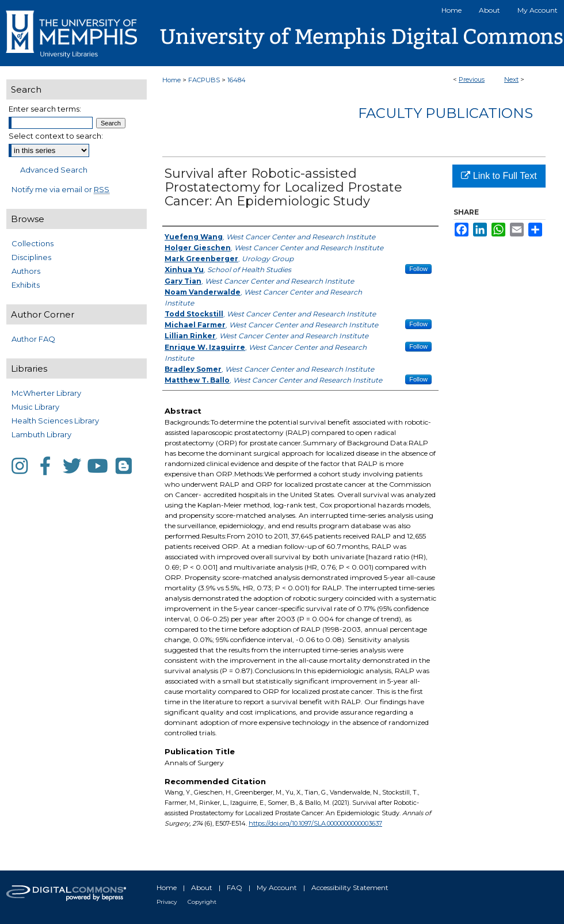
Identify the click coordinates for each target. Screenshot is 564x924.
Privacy (167, 902)
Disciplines (31, 257)
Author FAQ (33, 339)
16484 (237, 80)
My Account (277, 887)
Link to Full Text (499, 176)
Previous (472, 79)
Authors (26, 271)
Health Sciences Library (55, 421)
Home (172, 80)
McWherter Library (46, 393)
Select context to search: (56, 136)
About (202, 887)
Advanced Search (54, 170)
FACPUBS (204, 80)
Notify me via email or (60, 189)
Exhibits (26, 285)
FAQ (235, 887)
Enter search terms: (45, 109)
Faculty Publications (445, 113)
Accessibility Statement (350, 887)
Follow (418, 269)
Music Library (35, 407)
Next (511, 79)
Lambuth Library (41, 434)
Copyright (202, 902)
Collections (33, 243)
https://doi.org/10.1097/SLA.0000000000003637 (315, 823)
